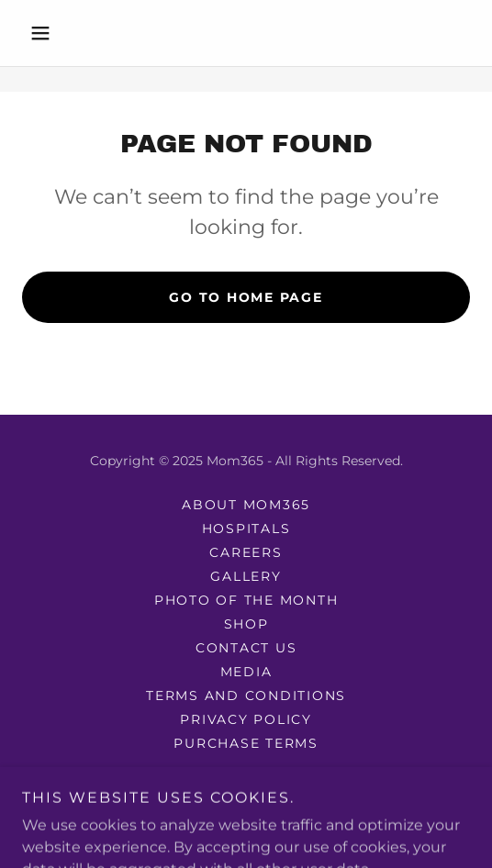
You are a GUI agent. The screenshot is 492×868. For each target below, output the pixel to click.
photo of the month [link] (246, 600)
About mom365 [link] (246, 505)
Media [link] (246, 672)
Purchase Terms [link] (246, 743)
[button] (56, 33)
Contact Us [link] (246, 648)
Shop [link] (246, 624)
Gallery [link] (246, 576)
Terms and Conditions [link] (246, 696)
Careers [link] (246, 552)
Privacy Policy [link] (246, 719)
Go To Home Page (246, 297)
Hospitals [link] (246, 529)
